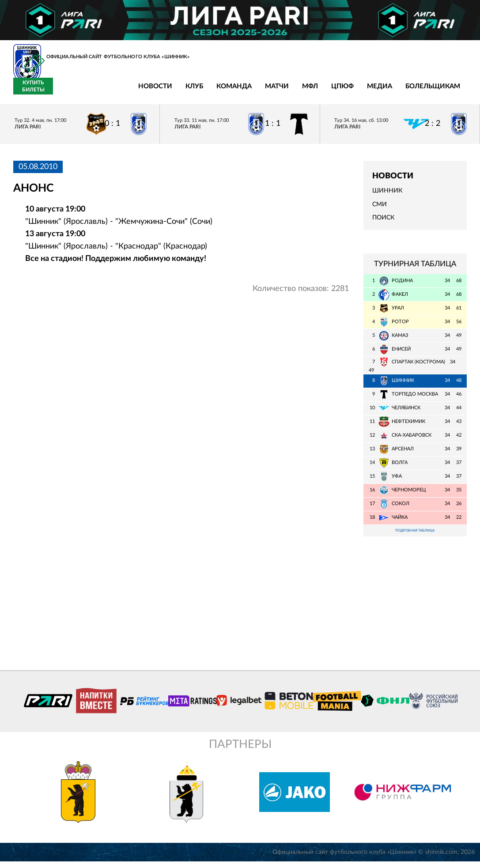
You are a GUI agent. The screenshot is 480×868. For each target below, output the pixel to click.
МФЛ (219, 92)
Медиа (289, 92)
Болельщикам (342, 92)
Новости (65, 92)
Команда (144, 92)
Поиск (383, 223)
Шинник (387, 196)
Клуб (104, 92)
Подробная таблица (415, 536)
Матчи (186, 92)
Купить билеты (447, 91)
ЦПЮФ (252, 92)
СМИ (380, 209)
